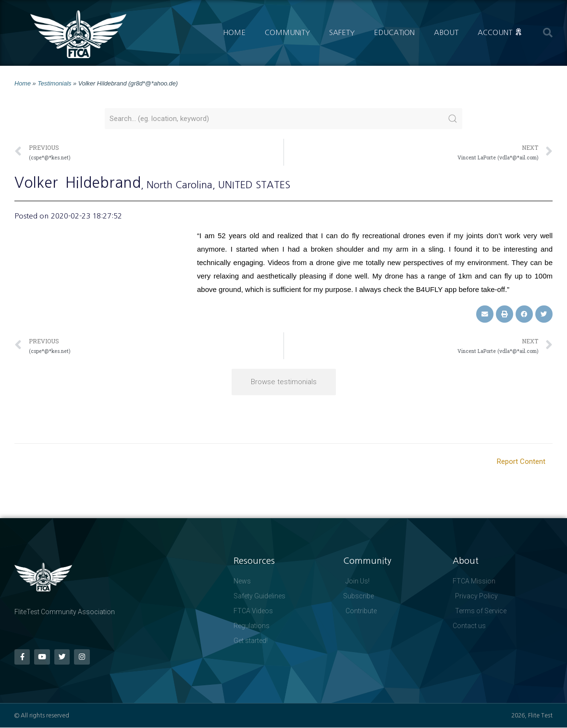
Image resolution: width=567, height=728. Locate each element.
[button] (548, 33)
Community (287, 32)
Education (394, 32)
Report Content (521, 461)
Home (234, 32)
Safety (342, 32)
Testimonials (54, 83)
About (446, 32)
